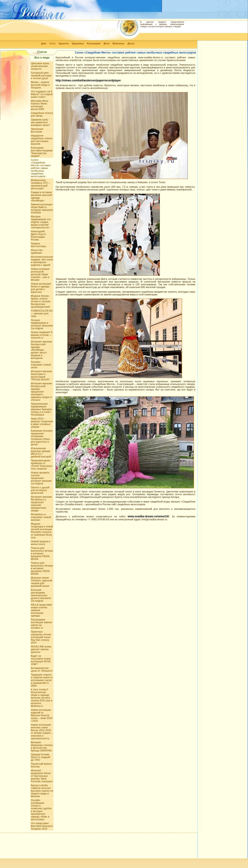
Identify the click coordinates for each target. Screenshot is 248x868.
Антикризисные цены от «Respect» (42, 669)
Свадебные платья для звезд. (42, 114)
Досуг (131, 43)
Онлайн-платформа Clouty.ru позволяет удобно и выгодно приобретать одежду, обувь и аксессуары (41, 810)
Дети (106, 43)
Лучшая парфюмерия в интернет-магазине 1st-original (42, 324)
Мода (52, 43)
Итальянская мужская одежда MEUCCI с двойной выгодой (41, 452)
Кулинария (94, 43)
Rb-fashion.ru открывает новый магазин (41, 517)
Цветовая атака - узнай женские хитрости (41, 66)
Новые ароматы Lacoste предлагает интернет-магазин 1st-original (41, 478)
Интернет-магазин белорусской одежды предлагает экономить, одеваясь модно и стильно (41, 392)
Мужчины (119, 43)
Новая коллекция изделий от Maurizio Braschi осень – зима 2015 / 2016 (42, 715)
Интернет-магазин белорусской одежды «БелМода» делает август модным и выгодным (41, 350)
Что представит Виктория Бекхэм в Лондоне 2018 (42, 826)
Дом (44, 43)
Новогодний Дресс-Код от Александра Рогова (38, 235)
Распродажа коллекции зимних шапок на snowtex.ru (41, 624)
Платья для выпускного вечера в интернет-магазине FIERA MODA (42, 553)
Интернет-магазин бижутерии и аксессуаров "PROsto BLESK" (41, 375)
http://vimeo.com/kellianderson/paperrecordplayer (88, 80)
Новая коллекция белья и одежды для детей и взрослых (41, 288)
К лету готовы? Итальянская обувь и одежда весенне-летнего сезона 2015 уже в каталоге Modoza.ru (41, 698)
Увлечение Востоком (37, 130)
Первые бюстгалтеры (38, 245)
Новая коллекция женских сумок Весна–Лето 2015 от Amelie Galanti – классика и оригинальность (42, 732)
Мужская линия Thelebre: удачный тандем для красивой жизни (41, 582)
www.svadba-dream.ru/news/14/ (148, 516)
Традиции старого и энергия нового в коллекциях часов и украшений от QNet (42, 680)
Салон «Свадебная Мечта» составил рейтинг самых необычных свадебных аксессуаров (41, 168)
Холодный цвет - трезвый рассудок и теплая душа (41, 75)
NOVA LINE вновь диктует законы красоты (41, 649)
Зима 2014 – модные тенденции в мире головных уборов (42, 423)
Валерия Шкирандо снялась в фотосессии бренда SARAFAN (42, 746)
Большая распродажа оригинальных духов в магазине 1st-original (41, 595)
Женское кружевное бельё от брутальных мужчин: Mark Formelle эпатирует (42, 776)
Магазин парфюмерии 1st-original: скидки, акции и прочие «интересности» (41, 222)
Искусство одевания (37, 251)
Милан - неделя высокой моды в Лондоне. (40, 85)
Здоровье (78, 43)
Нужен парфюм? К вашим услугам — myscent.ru (42, 335)
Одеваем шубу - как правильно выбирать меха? (40, 122)
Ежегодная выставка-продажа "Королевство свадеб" (42, 152)
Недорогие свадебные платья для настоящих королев (42, 140)
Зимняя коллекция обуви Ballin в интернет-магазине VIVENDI (42, 208)
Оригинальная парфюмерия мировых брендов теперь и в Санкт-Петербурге (41, 409)
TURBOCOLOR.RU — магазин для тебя (42, 313)
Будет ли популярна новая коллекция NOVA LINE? (41, 660)
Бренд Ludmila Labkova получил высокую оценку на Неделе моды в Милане (42, 791)
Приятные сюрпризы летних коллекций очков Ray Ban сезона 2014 (41, 637)
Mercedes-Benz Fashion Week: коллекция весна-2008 (40, 105)
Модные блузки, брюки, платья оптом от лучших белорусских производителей (41, 301)
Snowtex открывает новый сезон (41, 365)
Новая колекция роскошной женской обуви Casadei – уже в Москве (40, 274)
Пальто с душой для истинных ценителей (40, 490)
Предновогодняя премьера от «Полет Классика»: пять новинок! (42, 465)
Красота (64, 43)
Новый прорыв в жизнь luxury (40, 543)
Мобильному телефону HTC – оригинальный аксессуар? (41, 184)
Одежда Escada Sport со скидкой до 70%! (40, 757)
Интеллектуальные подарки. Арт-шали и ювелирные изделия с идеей (42, 261)
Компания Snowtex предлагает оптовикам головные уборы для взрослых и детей (42, 438)
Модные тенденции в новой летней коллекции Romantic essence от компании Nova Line (42, 531)
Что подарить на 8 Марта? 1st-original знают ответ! (42, 94)
